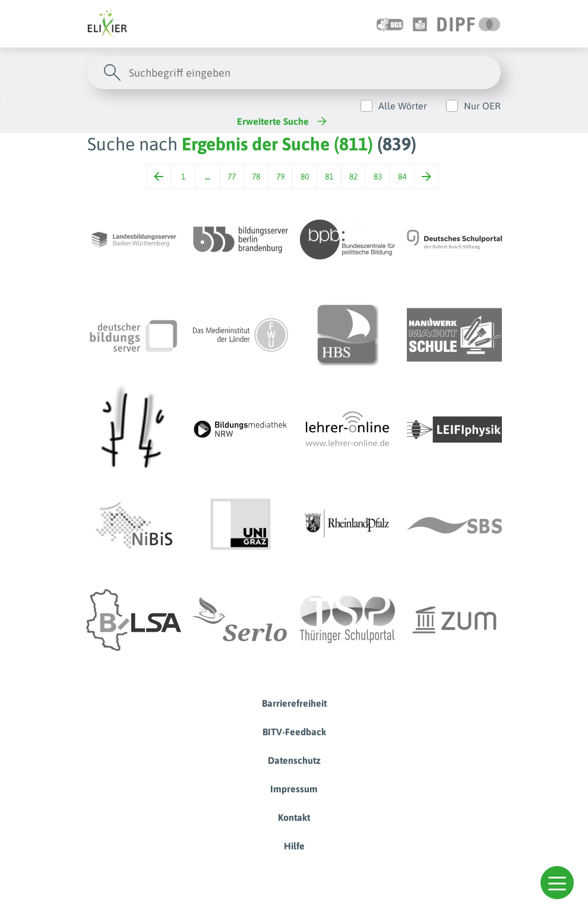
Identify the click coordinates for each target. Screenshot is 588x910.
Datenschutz (294, 760)
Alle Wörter (403, 106)
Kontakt (294, 817)
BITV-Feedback (294, 732)
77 (232, 177)
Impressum (294, 789)
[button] (557, 883)
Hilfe (294, 846)
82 (353, 177)
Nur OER (482, 106)
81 (329, 177)
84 (402, 177)
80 (305, 177)
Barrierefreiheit (294, 703)
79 (280, 177)
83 (378, 177)
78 (256, 177)
